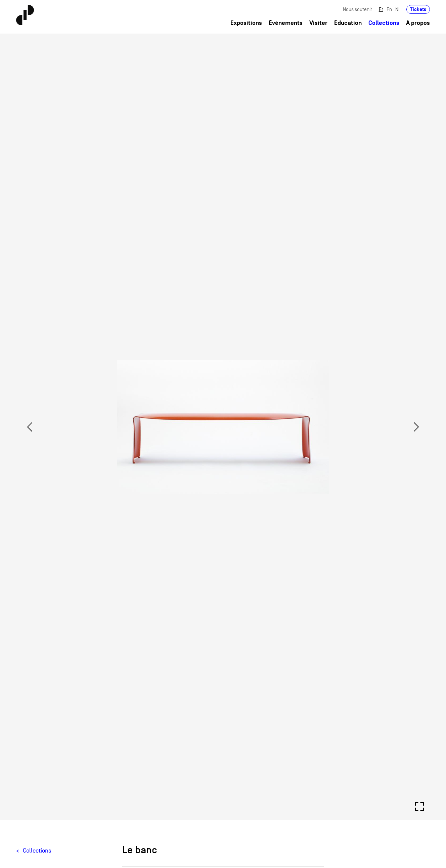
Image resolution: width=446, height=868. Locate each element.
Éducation (348, 23)
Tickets (418, 9)
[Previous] (30, 427)
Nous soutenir (358, 9)
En (389, 9)
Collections (384, 23)
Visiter (318, 23)
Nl (397, 9)
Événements (286, 23)
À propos (418, 23)
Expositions (246, 23)
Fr (381, 9)
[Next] (416, 427)
